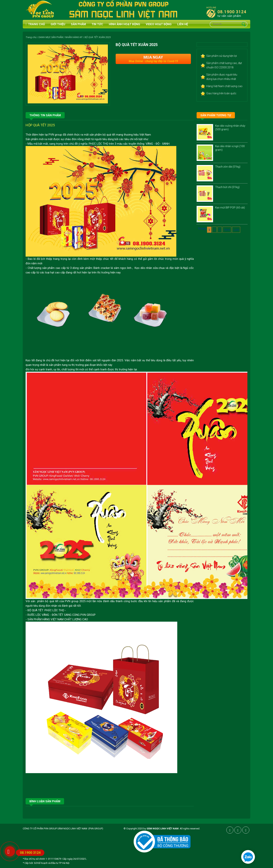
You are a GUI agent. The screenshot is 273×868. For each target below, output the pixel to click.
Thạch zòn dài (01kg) (228, 167)
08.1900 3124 (232, 12)
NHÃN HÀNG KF (74, 37)
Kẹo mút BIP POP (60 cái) (230, 208)
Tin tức (97, 24)
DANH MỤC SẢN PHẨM (51, 37)
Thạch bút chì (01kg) (227, 187)
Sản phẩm (78, 24)
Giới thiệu (58, 24)
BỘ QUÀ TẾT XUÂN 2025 (98, 37)
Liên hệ (183, 24)
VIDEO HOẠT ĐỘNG (159, 24)
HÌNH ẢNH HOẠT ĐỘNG (124, 24)
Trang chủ (35, 24)
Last (236, 230)
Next (227, 230)
